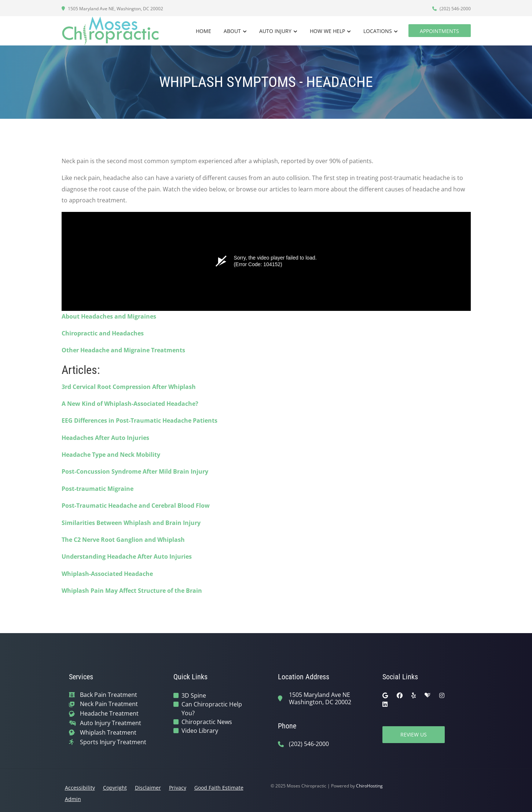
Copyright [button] (115, 788)
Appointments (439, 31)
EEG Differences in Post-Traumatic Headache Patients (140, 420)
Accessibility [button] (80, 788)
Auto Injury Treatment (111, 723)
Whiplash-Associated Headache (107, 574)
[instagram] (442, 695)
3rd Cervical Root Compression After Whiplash (129, 387)
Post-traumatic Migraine (98, 489)
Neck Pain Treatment (109, 704)
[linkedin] (385, 704)
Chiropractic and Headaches (103, 333)
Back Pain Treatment (109, 695)
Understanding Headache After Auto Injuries (127, 556)
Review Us (414, 734)
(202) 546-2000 (452, 9)
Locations (378, 31)
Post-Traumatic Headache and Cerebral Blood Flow (136, 506)
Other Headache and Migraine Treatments (123, 350)
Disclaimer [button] (148, 788)
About (232, 31)
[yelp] (414, 695)
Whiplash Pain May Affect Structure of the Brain (132, 591)
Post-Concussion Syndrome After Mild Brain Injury (135, 471)
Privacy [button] (178, 788)
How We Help (327, 31)
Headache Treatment (109, 714)
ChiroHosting (369, 786)
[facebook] (400, 695)
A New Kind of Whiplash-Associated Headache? (130, 404)
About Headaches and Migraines (109, 316)
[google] (385, 695)
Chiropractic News (207, 722)
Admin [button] (73, 799)
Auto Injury (275, 31)
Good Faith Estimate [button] (219, 788)
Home (203, 31)
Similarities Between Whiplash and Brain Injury (131, 523)
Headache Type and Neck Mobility (111, 455)
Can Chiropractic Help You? (212, 709)
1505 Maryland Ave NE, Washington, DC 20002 (112, 9)
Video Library (200, 731)
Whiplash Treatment (108, 733)
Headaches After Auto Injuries (105, 438)
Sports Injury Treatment (113, 742)
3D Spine (194, 695)
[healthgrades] (428, 695)
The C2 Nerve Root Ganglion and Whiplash (123, 540)
